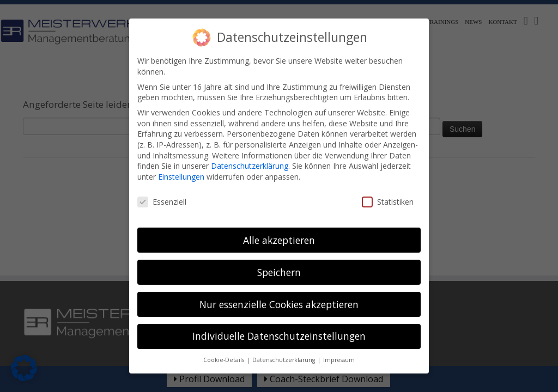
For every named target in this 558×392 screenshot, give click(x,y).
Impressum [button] (339, 351)
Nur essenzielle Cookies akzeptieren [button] (279, 296)
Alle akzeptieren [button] (279, 231)
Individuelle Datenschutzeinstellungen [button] (279, 328)
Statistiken (388, 193)
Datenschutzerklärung (250, 157)
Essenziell (162, 193)
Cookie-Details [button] (225, 351)
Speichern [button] (279, 264)
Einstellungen (181, 168)
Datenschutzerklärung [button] (284, 351)
